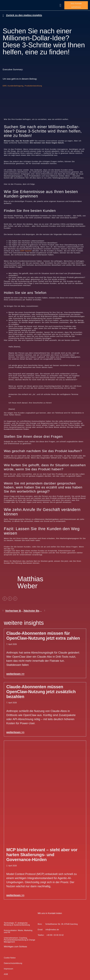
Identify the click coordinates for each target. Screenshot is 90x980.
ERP (5, 83)
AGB (6, 972)
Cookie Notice (10, 955)
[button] (60, 4)
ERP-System (26, 248)
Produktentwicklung (33, 83)
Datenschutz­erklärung (13, 961)
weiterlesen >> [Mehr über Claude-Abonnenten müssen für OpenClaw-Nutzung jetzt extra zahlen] (15, 671)
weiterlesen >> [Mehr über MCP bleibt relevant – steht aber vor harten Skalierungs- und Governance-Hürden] (15, 893)
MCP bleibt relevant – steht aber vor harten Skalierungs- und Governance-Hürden (42, 852)
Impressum (8, 966)
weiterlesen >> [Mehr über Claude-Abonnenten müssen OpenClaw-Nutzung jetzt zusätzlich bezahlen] (15, 730)
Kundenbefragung (15, 83)
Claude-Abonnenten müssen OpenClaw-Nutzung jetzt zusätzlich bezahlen (41, 689)
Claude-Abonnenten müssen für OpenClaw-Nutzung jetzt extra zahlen (43, 633)
